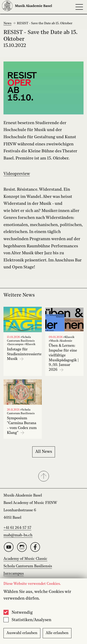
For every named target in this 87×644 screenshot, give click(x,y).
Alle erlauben (57, 633)
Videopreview (17, 174)
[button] (43, 477)
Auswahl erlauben (22, 633)
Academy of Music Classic (25, 559)
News (7, 23)
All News (44, 452)
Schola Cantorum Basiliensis (28, 566)
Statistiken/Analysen (31, 620)
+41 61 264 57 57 (17, 528)
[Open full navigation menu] (79, 7)
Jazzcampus (14, 574)
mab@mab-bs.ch (18, 535)
